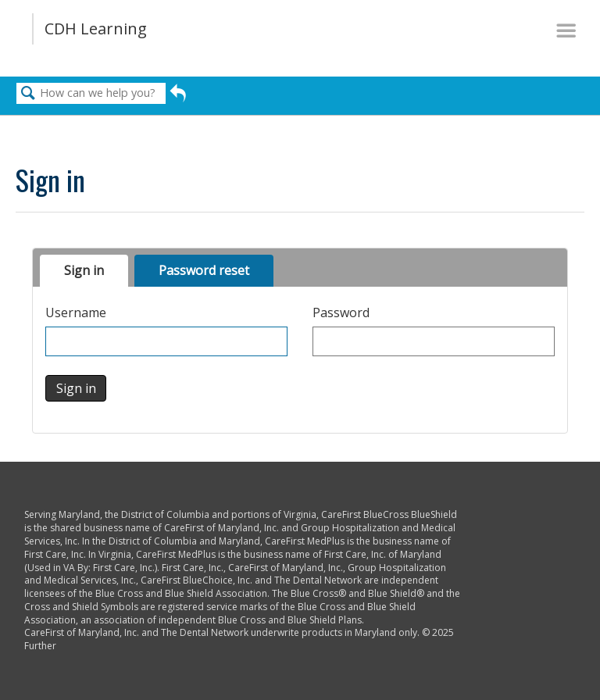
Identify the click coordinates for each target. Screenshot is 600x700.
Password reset (204, 270)
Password (341, 313)
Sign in (84, 270)
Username (76, 313)
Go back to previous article (178, 97)
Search (28, 94)
